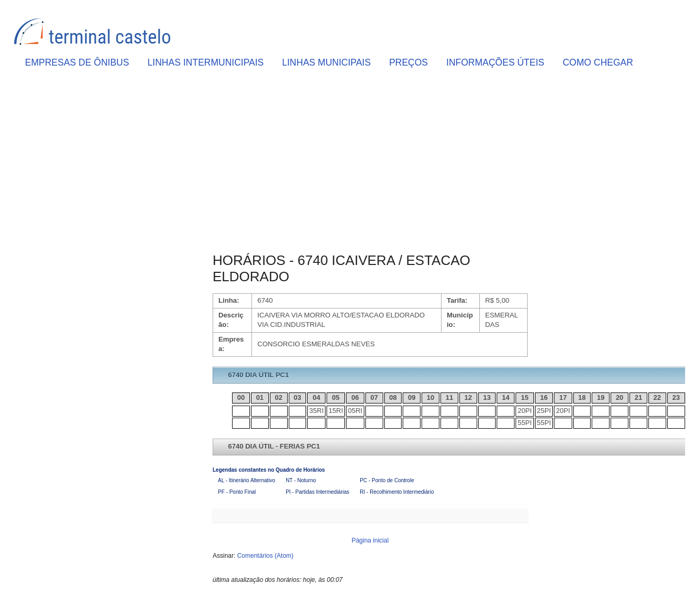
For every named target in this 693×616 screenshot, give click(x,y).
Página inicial (370, 540)
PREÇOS (408, 62)
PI (529, 411)
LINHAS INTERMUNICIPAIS (206, 62)
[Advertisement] (370, 163)
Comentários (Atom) (265, 556)
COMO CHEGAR (598, 62)
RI (321, 411)
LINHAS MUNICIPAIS (326, 62)
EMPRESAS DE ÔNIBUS (77, 62)
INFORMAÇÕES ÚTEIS (495, 62)
